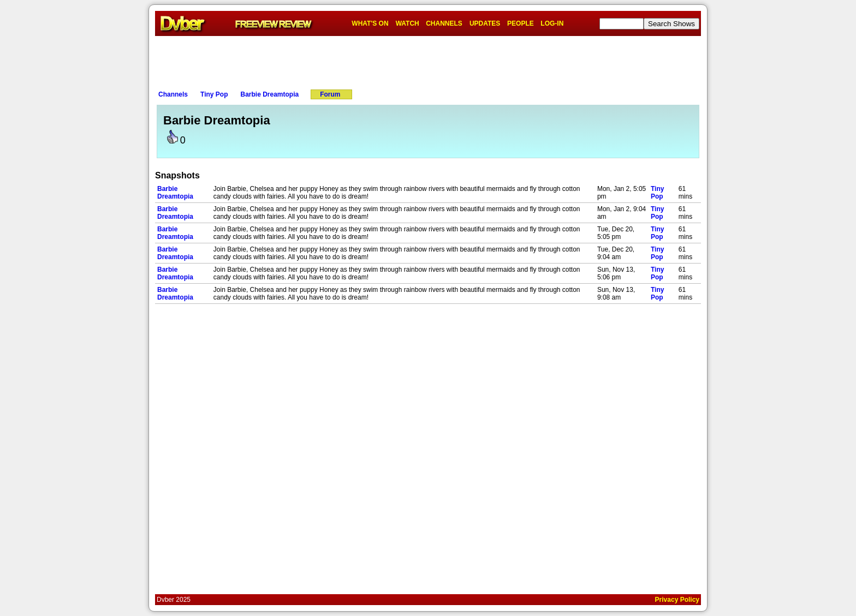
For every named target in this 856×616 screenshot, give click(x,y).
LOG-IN (552, 23)
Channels (173, 94)
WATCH (408, 23)
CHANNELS (444, 23)
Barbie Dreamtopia (269, 94)
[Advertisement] (428, 61)
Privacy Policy (677, 600)
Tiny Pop (214, 94)
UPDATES (485, 23)
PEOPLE (521, 23)
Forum (330, 94)
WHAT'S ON (370, 23)
